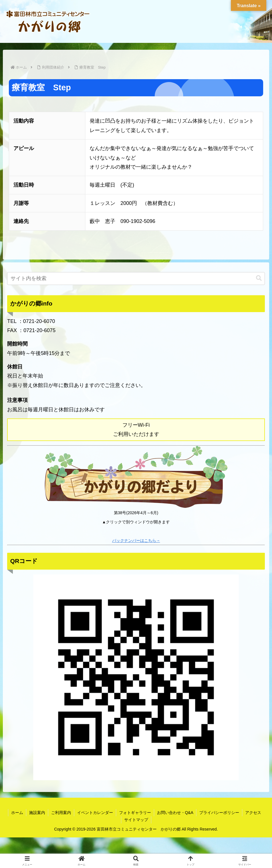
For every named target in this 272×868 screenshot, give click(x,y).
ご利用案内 (61, 813)
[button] (259, 278)
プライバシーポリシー (219, 813)
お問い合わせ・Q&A (175, 813)
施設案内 (37, 813)
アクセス (253, 813)
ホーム (17, 813)
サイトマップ (136, 820)
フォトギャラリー (135, 813)
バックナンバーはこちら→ (136, 540)
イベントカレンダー (95, 813)
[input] (136, 279)
